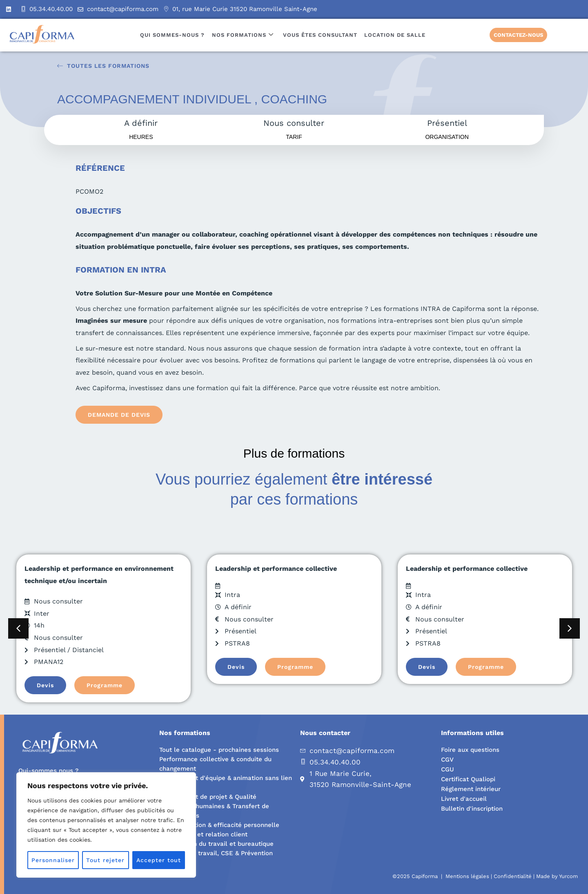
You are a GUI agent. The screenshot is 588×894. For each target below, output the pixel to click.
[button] (18, 628)
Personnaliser (53, 860)
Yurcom (568, 876)
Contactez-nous (518, 35)
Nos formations (243, 35)
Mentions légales (467, 876)
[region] (106, 825)
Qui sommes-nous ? (173, 35)
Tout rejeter (105, 860)
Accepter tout (159, 860)
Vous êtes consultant (320, 35)
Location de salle (394, 35)
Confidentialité (513, 876)
